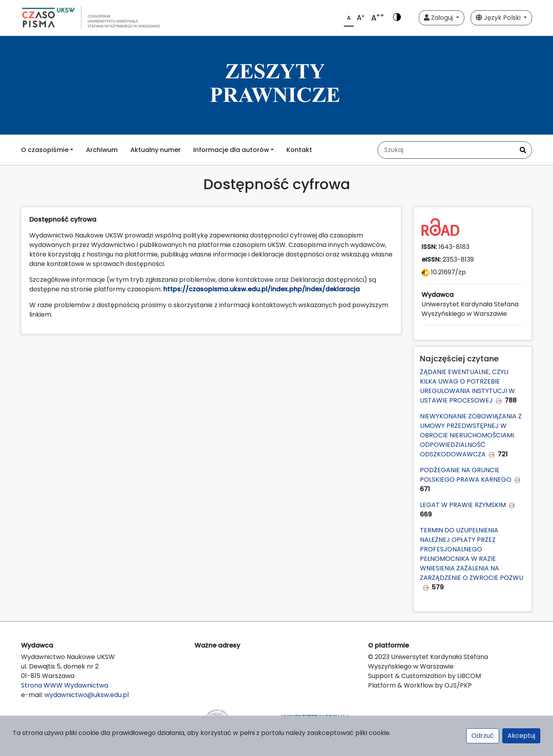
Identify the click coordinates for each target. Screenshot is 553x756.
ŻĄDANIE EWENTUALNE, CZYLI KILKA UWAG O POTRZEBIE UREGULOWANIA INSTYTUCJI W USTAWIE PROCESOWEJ (467, 386)
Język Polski (499, 18)
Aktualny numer (155, 150)
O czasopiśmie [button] (45, 150)
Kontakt (299, 150)
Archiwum (102, 150)
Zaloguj (439, 18)
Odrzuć (483, 736)
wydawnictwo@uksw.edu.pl (87, 695)
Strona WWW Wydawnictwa (65, 685)
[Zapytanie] (446, 150)
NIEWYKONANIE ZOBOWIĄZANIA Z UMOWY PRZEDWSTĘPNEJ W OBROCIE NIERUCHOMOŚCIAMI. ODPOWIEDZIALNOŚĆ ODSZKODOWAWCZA (471, 435)
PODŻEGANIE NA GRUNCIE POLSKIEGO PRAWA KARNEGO (466, 475)
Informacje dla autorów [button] (231, 150)
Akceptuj (521, 736)
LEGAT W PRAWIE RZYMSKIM (463, 505)
